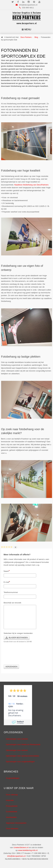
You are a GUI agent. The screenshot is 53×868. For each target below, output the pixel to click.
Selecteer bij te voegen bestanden (18, 633)
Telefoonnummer (11, 592)
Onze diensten (12, 829)
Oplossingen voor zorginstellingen (20, 762)
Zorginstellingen (13, 778)
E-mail (7, 582)
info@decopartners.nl (28, 5)
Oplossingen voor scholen (17, 739)
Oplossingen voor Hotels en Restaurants (23, 744)
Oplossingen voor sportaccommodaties (23, 756)
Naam (7, 571)
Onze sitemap (12, 795)
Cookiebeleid (12, 812)
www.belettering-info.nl (28, 850)
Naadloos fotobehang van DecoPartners (31, 185)
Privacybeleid (12, 806)
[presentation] (25, 655)
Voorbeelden (11, 817)
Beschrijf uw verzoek (13, 603)
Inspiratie (10, 800)
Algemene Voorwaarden (16, 823)
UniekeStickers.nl (21, 847)
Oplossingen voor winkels (17, 750)
